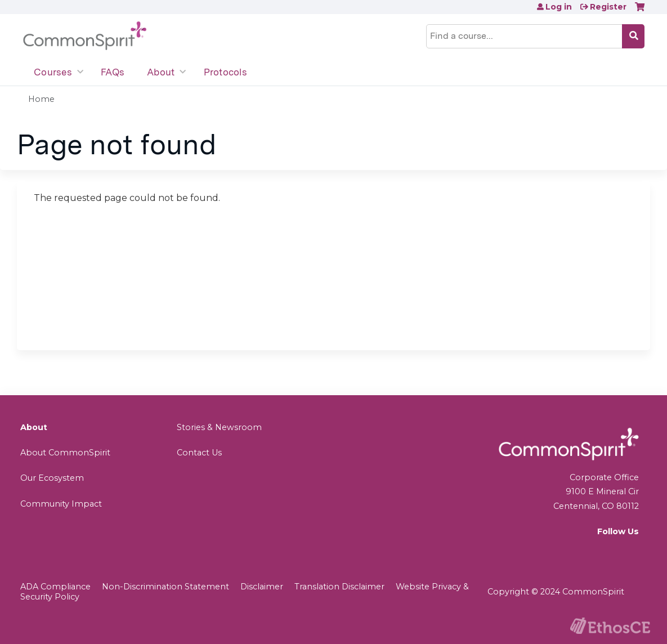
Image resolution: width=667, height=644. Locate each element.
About (161, 72)
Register (608, 7)
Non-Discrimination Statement (165, 587)
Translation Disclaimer (339, 587)
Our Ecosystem (52, 478)
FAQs (113, 72)
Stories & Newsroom (219, 427)
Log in (559, 7)
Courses (53, 72)
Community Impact (61, 504)
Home (41, 99)
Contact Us (199, 453)
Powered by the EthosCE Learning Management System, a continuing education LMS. (610, 626)
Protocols (225, 72)
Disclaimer (262, 587)
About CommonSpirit (65, 453)
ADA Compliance (55, 587)
